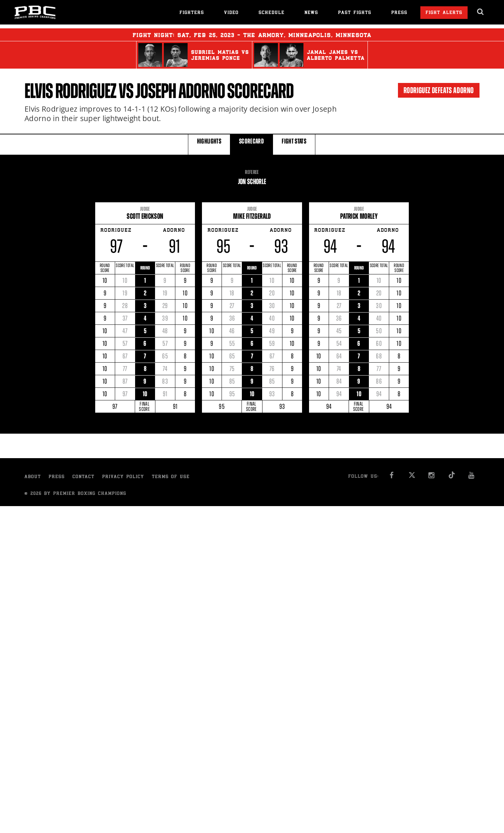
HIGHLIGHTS (209, 144)
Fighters (192, 13)
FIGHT (294, 144)
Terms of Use (171, 477)
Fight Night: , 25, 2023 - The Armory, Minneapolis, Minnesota (252, 35)
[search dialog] (481, 12)
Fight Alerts (444, 13)
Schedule (272, 13)
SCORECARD (251, 144)
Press (399, 13)
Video (231, 13)
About (33, 477)
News (311, 13)
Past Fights (355, 13)
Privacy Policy (123, 477)
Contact (83, 477)
